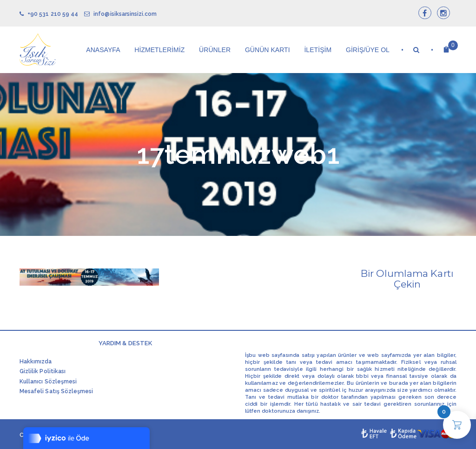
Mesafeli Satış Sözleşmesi (56, 391)
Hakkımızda (36, 362)
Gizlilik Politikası (43, 371)
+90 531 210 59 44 (49, 14)
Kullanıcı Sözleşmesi (48, 382)
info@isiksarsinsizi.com (120, 14)
